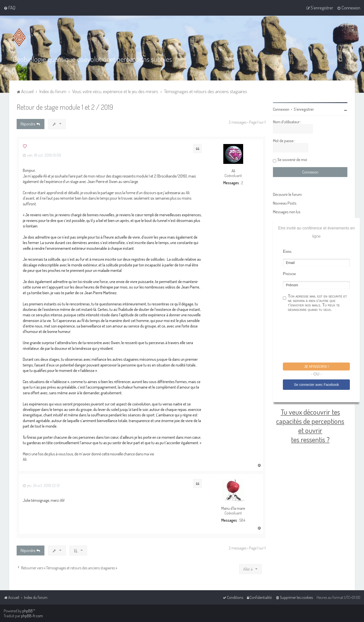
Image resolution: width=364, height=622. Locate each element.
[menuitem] (10, 8)
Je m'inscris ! (316, 366)
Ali (233, 170)
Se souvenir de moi (292, 159)
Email (287, 251)
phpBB (28, 611)
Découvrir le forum (287, 194)
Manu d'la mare (233, 508)
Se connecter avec (316, 384)
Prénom (289, 274)
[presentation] (321, 338)
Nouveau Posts (285, 203)
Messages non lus (287, 212)
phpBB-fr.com (32, 616)
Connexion (281, 109)
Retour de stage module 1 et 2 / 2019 (65, 107)
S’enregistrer (304, 109)
